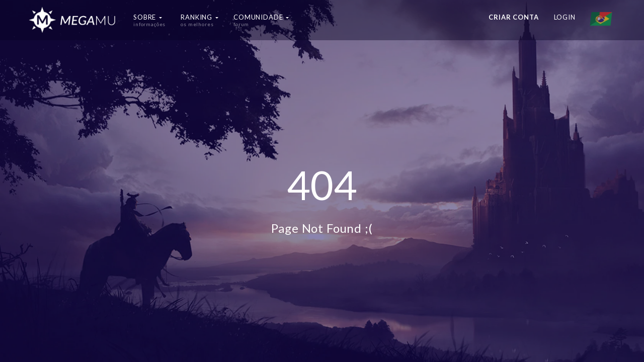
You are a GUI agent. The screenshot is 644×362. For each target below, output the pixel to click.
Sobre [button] (149, 20)
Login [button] (565, 17)
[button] (603, 20)
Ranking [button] (199, 20)
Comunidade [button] (261, 20)
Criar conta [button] (513, 17)
